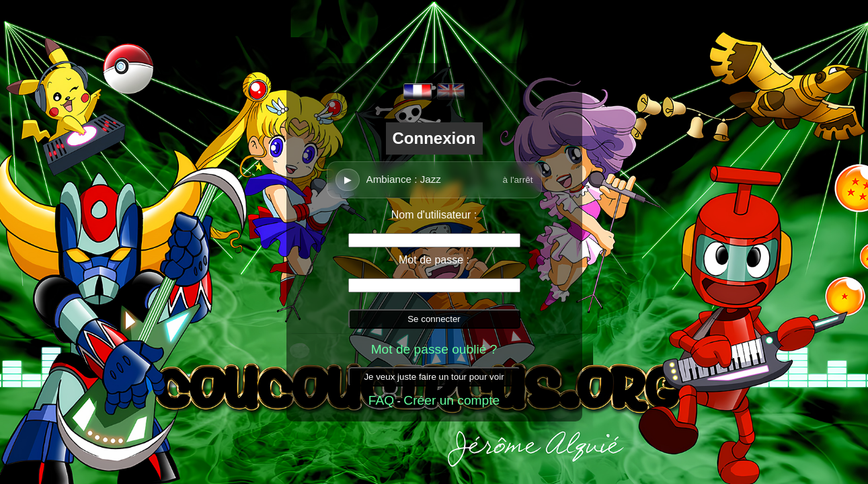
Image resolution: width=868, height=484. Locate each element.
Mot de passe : (434, 260)
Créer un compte (451, 400)
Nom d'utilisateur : (434, 215)
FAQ (381, 400)
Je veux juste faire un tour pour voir (434, 377)
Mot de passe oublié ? (434, 349)
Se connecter (434, 319)
